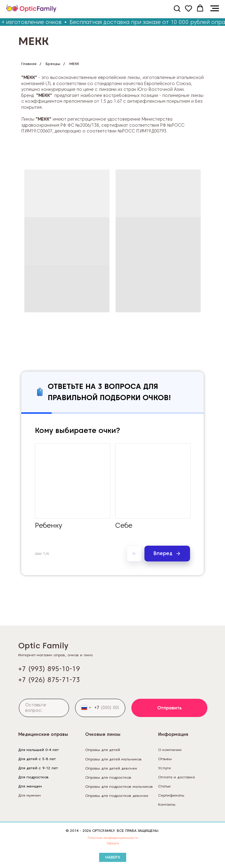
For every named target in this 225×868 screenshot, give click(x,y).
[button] (177, 8)
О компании (170, 750)
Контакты (167, 804)
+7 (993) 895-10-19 (49, 669)
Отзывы (165, 759)
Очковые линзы (103, 734)
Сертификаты (171, 795)
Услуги (164, 768)
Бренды (53, 64)
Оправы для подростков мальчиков (119, 786)
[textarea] (44, 708)
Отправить (170, 708)
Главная (29, 64)
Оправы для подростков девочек (117, 796)
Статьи (164, 786)
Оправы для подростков (108, 777)
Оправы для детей (103, 750)
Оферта (113, 843)
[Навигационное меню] (215, 9)
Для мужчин (29, 795)
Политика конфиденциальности (113, 838)
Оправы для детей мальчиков (113, 759)
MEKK (74, 64)
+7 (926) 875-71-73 (49, 680)
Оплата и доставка (177, 777)
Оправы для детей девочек (111, 768)
